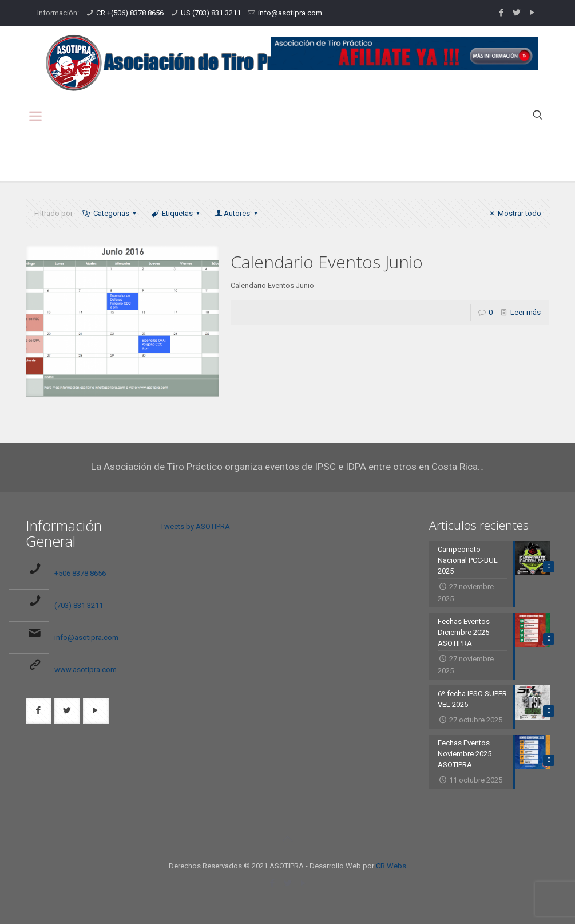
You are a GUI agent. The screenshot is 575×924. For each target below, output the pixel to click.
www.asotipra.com (86, 670)
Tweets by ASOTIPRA (195, 526)
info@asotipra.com (290, 13)
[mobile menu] (35, 116)
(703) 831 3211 (79, 605)
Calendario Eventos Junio (327, 262)
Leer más (526, 312)
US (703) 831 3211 (211, 13)
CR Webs (391, 866)
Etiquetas (177, 213)
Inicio (452, 157)
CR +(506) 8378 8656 (130, 13)
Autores (237, 213)
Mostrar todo (514, 213)
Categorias (110, 213)
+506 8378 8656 (80, 573)
